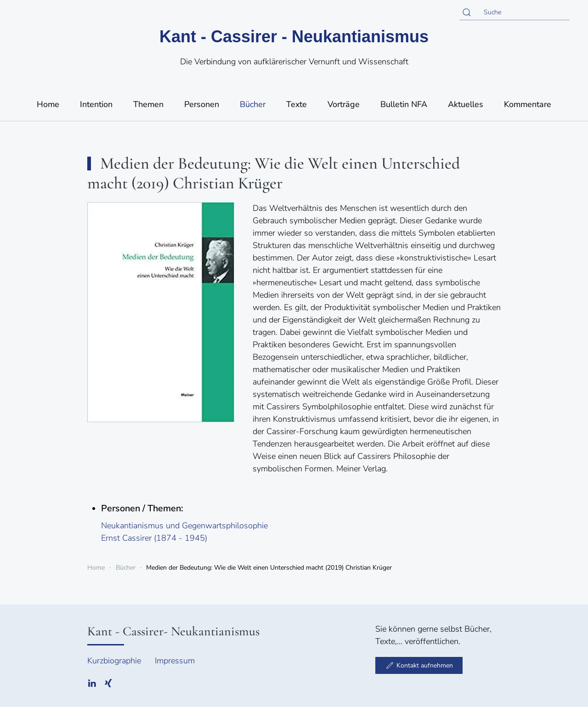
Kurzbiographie (114, 661)
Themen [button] (148, 104)
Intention (96, 104)
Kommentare (528, 104)
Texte (297, 104)
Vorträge (344, 104)
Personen (202, 104)
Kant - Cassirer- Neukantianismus (173, 631)
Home (48, 104)
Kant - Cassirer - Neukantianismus (294, 37)
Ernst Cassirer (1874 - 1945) (154, 538)
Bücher (253, 104)
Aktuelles (466, 104)
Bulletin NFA (404, 104)
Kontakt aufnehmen (419, 665)
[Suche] (514, 12)
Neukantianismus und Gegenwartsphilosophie (184, 526)
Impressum (175, 661)
